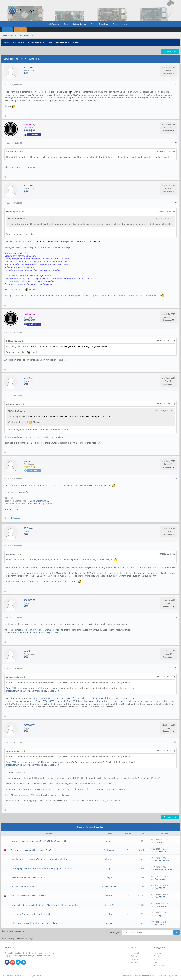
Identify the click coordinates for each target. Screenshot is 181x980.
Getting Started (80, 24)
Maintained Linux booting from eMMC (29, 896)
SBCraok (28, 67)
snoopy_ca (29, 600)
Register (20, 30)
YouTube (135, 959)
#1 (176, 85)
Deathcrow (109, 850)
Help (135, 24)
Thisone (109, 859)
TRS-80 (162, 888)
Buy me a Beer (11, 509)
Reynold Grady (165, 870)
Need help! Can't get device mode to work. (31, 914)
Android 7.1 (50, 504)
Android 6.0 (38, 504)
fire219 (174, 976)
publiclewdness (109, 887)
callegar (109, 878)
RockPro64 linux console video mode (28, 878)
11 (128, 841)
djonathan (164, 915)
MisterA (109, 923)
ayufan (27, 461)
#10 (175, 742)
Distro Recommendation (22, 887)
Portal (115, 24)
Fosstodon (135, 962)
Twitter (134, 956)
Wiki (93, 24)
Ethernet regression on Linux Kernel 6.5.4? (31, 850)
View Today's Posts (26, 35)
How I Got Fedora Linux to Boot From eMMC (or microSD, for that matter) (45, 905)
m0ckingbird (144, 976)
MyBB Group (36, 976)
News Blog (104, 24)
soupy (109, 868)
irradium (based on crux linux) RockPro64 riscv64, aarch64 (38, 841)
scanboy (109, 914)
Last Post (154, 842)
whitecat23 (109, 905)
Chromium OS (42, 501)
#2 (176, 143)
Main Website (53, 24)
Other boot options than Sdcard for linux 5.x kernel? (35, 923)
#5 (176, 395)
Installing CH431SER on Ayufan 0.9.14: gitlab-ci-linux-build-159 (41, 859)
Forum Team (160, 965)
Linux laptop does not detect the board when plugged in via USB (41, 868)
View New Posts (9, 35)
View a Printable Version (14, 931)
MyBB (16, 976)
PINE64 (7, 43)
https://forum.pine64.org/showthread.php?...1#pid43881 (31, 633)
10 (128, 896)
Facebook (135, 953)
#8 (176, 617)
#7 (176, 545)
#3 (176, 203)
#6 (176, 478)
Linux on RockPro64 (35, 43)
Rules (66, 24)
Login (7, 30)
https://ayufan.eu (24, 492)
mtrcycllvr (29, 725)
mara (109, 841)
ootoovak (109, 896)
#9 (176, 668)
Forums (157, 953)
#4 (176, 332)
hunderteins (164, 861)
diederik (163, 851)
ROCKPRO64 (19, 43)
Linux (32, 501)
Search (125, 24)
